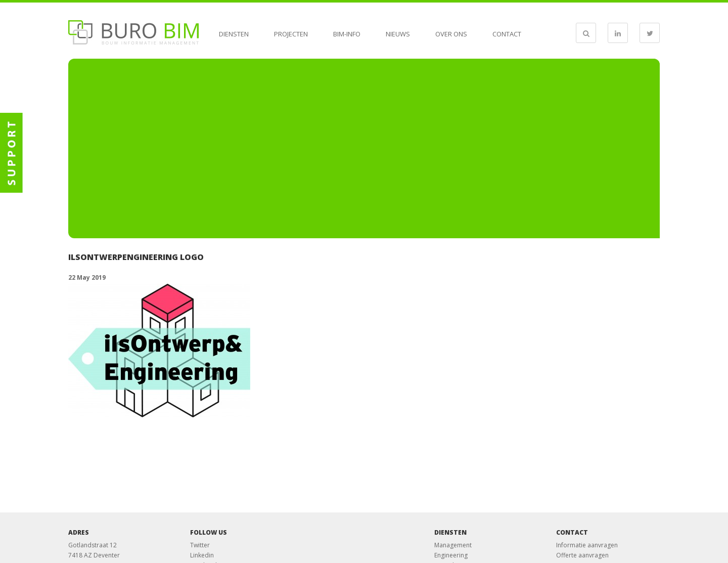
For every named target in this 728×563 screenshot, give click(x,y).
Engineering (451, 555)
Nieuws (398, 34)
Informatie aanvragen (587, 545)
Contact (507, 34)
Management (453, 545)
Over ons (451, 34)
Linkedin (202, 555)
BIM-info (347, 34)
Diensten (234, 34)
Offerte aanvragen (582, 555)
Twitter (200, 545)
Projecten (291, 34)
